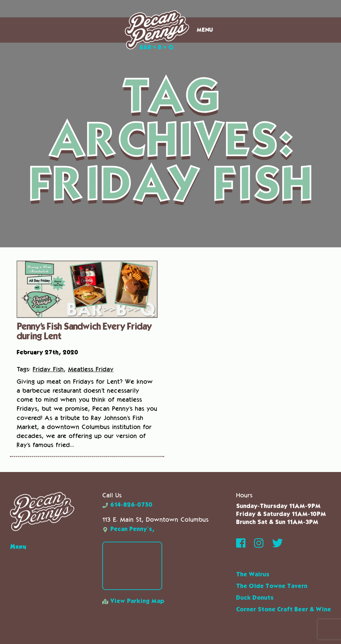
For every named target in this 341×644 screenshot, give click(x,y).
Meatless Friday (91, 369)
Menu (205, 30)
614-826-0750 (127, 505)
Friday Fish (48, 369)
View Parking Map (133, 601)
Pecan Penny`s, (128, 529)
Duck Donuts (255, 598)
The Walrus (253, 575)
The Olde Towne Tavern (272, 586)
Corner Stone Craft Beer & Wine (284, 610)
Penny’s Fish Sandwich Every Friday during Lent (84, 331)
